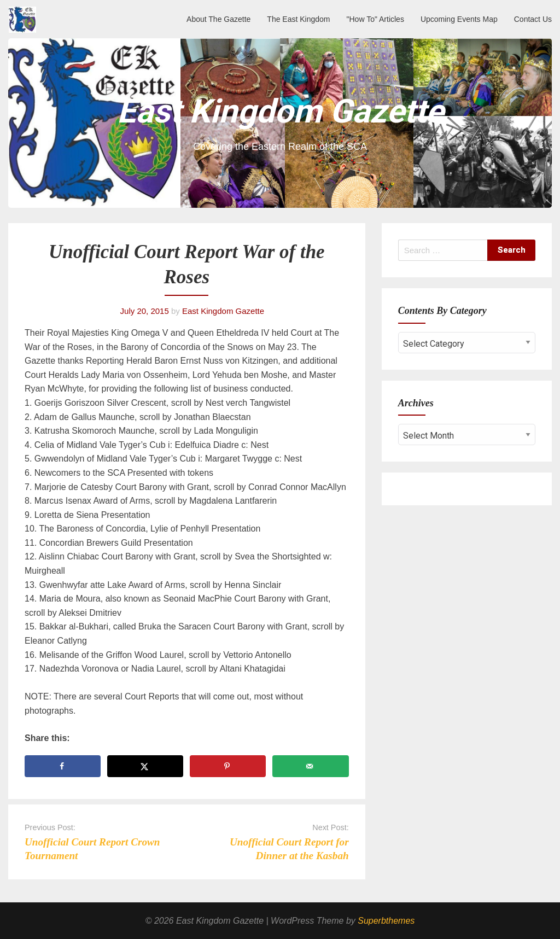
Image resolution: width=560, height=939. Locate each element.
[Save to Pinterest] (228, 766)
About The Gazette (218, 19)
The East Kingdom (298, 19)
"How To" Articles (375, 19)
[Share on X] (145, 766)
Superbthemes (386, 921)
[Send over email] (310, 766)
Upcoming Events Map (459, 19)
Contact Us (533, 19)
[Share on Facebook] (63, 766)
